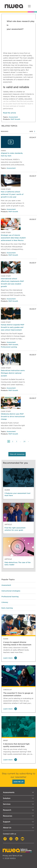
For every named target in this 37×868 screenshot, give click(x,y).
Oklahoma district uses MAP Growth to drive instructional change (13, 416)
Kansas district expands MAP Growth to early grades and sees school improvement (13, 327)
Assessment (13, 117)
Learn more (10, 658)
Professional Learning (9, 347)
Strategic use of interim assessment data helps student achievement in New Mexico (13, 238)
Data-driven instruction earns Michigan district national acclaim (13, 373)
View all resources (17, 454)
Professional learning (10, 597)
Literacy (5, 602)
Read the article (10, 113)
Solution (7, 798)
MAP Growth (15, 119)
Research (7, 810)
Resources (8, 816)
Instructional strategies (11, 591)
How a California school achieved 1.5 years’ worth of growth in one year (12, 194)
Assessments (9, 792)
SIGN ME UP (18, 782)
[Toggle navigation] (29, 6)
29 (24, 441)
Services (7, 804)
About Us (7, 828)
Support (7, 822)
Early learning (7, 608)
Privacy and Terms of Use (12, 856)
